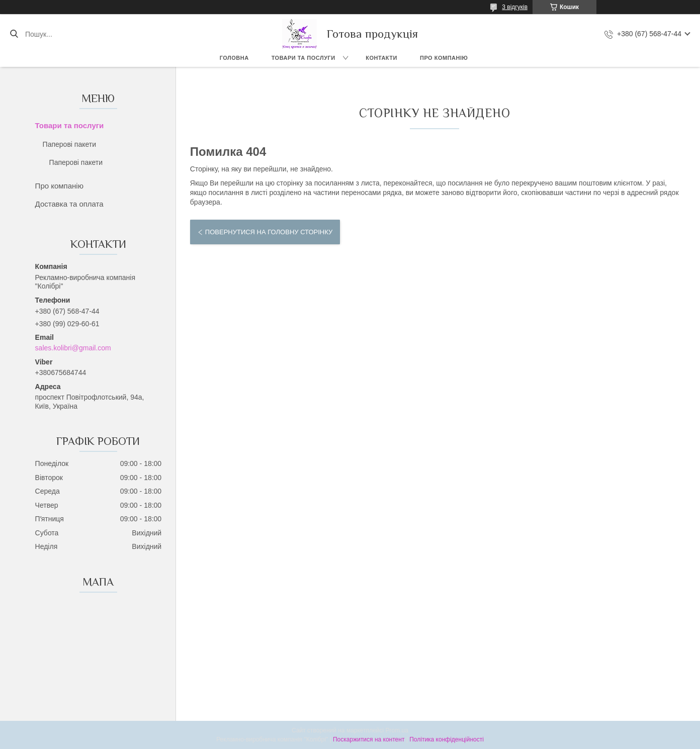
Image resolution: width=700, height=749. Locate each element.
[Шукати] (14, 34)
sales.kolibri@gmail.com (73, 348)
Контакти (381, 58)
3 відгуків (515, 7)
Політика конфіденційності (447, 739)
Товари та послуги (303, 58)
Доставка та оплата (69, 204)
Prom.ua (397, 730)
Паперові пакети (69, 144)
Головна (234, 58)
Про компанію (444, 58)
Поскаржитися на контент (369, 739)
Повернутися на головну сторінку (269, 232)
